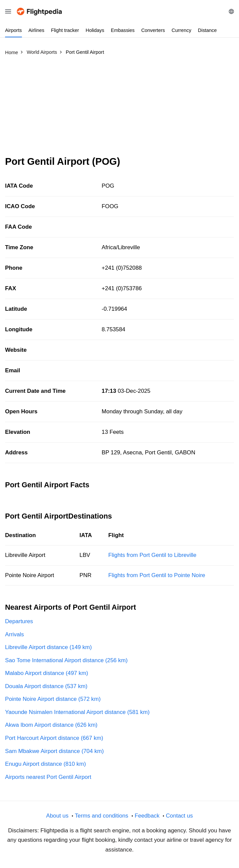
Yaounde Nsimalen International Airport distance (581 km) (77, 712)
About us (57, 816)
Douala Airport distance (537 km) (46, 686)
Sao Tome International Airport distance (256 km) (66, 660)
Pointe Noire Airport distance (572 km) (53, 699)
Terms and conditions (102, 816)
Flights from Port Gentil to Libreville (152, 555)
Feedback (147, 816)
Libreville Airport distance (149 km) (48, 647)
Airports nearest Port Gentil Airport (48, 777)
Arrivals (14, 634)
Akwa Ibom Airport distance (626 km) (51, 725)
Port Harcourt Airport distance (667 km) (54, 738)
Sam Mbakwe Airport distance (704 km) (54, 751)
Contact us (179, 816)
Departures (19, 621)
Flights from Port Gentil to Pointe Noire (157, 575)
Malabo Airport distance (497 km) (47, 673)
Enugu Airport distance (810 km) (46, 764)
